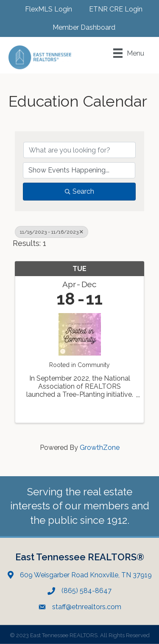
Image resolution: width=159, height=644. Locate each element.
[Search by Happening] (79, 170)
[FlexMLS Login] (44, 9)
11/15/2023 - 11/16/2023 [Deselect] (52, 232)
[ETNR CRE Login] (112, 9)
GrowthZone (100, 448)
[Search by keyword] (79, 150)
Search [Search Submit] (79, 191)
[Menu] (129, 53)
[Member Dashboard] (80, 27)
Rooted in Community (79, 365)
